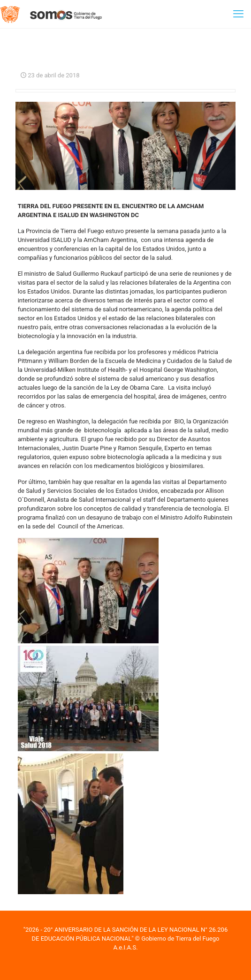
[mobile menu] (238, 14)
